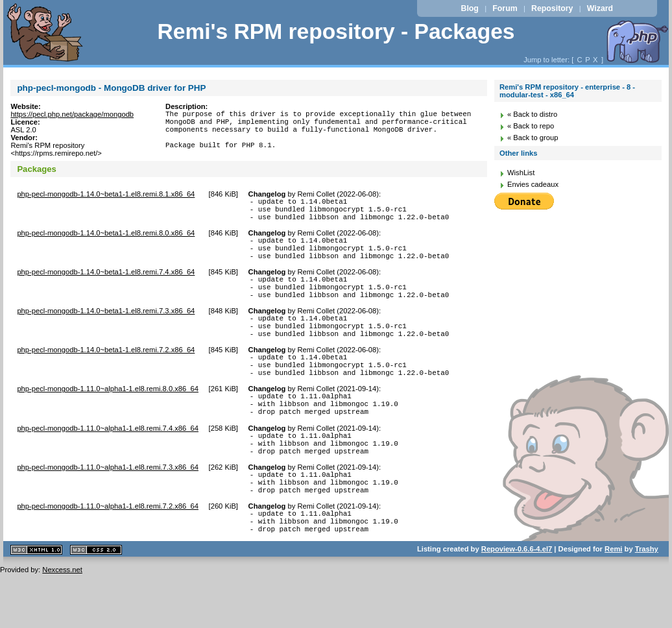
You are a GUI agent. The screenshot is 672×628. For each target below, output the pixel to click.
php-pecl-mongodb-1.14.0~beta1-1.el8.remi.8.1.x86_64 (106, 196)
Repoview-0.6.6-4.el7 (517, 603)
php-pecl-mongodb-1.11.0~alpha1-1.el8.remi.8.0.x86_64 (108, 420)
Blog (470, 8)
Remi (613, 603)
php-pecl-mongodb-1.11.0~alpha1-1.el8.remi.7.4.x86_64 (108, 465)
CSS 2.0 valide (96, 604)
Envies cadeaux (533, 184)
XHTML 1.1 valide (36, 604)
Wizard (600, 8)
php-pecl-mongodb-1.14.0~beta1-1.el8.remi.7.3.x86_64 (106, 330)
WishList (521, 173)
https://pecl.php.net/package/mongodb (72, 114)
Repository (552, 8)
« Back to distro (532, 114)
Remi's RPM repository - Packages (336, 31)
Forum (505, 8)
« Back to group (533, 138)
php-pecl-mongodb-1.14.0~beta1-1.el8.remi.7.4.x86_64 (106, 285)
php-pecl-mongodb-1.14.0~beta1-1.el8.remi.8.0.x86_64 (106, 241)
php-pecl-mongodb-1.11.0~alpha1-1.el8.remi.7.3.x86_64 (108, 510)
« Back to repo (531, 126)
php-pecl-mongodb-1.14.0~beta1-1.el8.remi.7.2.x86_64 (106, 375)
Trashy (647, 603)
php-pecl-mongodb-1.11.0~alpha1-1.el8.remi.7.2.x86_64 (108, 555)
